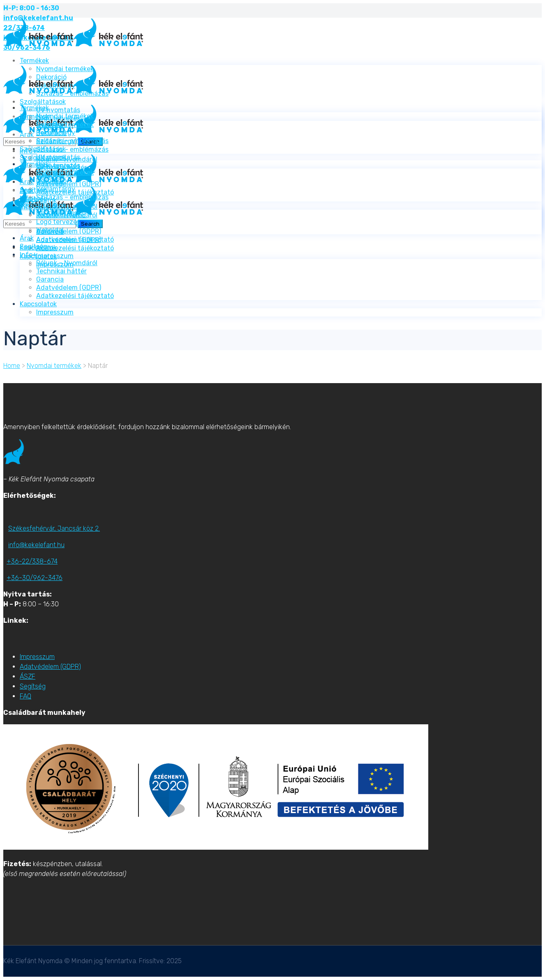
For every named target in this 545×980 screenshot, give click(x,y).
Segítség (33, 686)
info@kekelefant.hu (36, 545)
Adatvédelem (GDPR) (50, 667)
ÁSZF (28, 676)
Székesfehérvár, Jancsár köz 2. (54, 528)
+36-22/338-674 (32, 561)
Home (12, 366)
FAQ (25, 696)
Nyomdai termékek (54, 366)
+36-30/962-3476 (35, 578)
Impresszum (37, 657)
